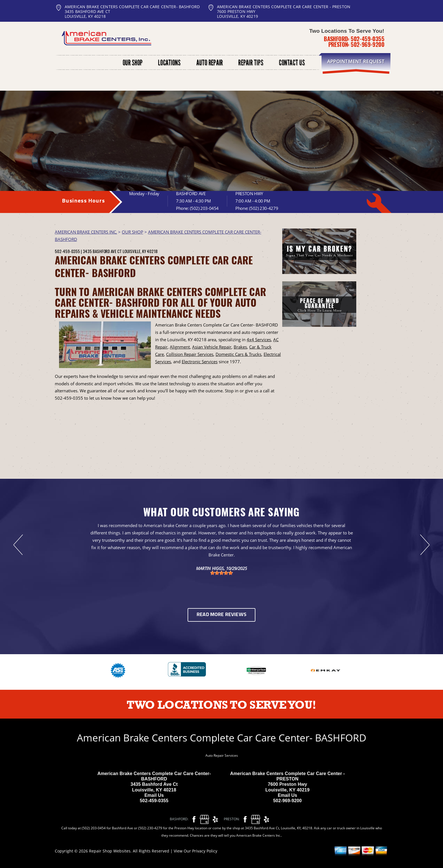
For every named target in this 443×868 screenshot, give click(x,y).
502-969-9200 (367, 44)
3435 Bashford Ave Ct (102, 251)
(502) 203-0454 (204, 208)
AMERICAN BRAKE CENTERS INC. (86, 232)
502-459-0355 (367, 39)
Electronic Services (200, 362)
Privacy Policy (205, 851)
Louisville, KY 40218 (140, 251)
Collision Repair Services (190, 354)
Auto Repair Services (222, 755)
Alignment (180, 347)
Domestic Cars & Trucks (238, 354)
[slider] (221, 573)
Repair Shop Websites (110, 851)
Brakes (240, 347)
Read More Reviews (221, 615)
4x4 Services (259, 340)
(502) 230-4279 (264, 208)
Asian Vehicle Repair (212, 347)
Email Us (154, 795)
